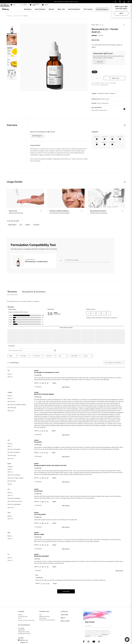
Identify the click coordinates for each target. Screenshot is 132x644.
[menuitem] (5, 5)
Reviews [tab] (12, 292)
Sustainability (21, 630)
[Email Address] (98, 626)
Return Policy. (105, 85)
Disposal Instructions (45, 616)
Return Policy (43, 618)
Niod (13, 5)
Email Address (88, 626)
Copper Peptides (12, 225)
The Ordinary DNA (23, 616)
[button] (40, 9)
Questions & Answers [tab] (34, 292)
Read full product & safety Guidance (60, 213)
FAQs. (114, 83)
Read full (16, 213)
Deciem (45, 5)
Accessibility (21, 628)
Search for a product (73, 260)
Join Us (20, 618)
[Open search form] (115, 2)
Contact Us (100, 636)
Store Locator (65, 621)
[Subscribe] (111, 626)
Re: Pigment (36, 225)
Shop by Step (18, 16)
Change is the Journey (24, 632)
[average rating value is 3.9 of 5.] (96, 35)
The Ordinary (5, 5)
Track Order (64, 615)
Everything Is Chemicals (24, 633)
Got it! (121, 13)
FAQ (40, 615)
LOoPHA (23, 5)
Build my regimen (37, 136)
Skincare (9, 16)
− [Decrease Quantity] (93, 78)
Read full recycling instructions (99, 213)
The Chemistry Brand (35, 5)
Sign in (63, 618)
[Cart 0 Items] (129, 2)
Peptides (28, 225)
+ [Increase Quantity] (101, 78)
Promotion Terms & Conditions (47, 620)
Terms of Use (88, 636)
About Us (20, 615)
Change (26, 640)
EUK (21, 225)
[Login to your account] (124, 2)
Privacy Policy (105, 635)
